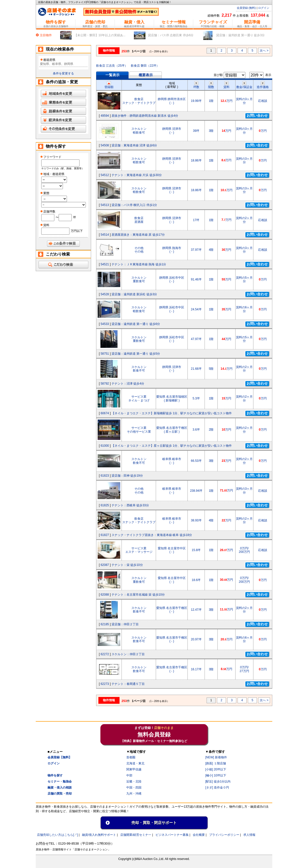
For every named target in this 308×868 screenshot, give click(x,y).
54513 (105, 205)
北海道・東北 (135, 763)
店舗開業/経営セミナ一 (136, 835)
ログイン (264, 8)
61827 (105, 535)
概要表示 (146, 75)
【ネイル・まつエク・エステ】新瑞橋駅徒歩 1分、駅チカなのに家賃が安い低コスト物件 (172, 413)
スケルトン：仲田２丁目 (128, 654)
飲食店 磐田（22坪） (145, 66)
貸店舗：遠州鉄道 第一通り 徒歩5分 (136, 354)
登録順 (109, 85)
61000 (105, 446)
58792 (105, 384)
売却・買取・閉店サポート (154, 823)
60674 (105, 413)
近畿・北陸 (134, 781)
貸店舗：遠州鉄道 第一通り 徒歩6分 (136, 324)
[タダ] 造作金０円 (217, 788)
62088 (105, 595)
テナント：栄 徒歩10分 (127, 565)
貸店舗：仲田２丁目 (125, 624)
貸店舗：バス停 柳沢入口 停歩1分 (134, 205)
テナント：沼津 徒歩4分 (128, 384)
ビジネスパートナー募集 (172, 835)
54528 (105, 294)
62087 (105, 565)
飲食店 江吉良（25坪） (112, 66)
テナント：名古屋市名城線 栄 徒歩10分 (138, 595)
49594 (105, 116)
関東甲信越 (134, 769)
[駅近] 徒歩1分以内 (218, 781)
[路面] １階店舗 (216, 763)
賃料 (226, 85)
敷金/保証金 (244, 85)
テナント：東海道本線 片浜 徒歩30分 (137, 175)
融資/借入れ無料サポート (99, 835)
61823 (105, 476)
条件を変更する (63, 73)
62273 (105, 684)
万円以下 (77, 231)
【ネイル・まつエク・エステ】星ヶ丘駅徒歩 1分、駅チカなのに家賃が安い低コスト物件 (172, 446)
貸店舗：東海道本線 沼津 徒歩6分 (134, 145)
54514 (105, 235)
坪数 (196, 85)
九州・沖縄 (134, 794)
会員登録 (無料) (246, 8)
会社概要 (199, 835)
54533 (105, 324)
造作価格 (263, 85)
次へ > (264, 51)
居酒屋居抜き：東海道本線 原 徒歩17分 (138, 235)
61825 (105, 505)
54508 (105, 145)
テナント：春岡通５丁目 (128, 684)
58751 (105, 354)
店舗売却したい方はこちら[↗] (57, 835)
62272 (105, 654)
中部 (129, 775)
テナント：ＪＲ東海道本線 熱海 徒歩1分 (139, 264)
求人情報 (249, 835)
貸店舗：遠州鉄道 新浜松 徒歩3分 (134, 294)
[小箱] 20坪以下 (216, 769)
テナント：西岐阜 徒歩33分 (130, 505)
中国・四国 (134, 788)
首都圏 (131, 757)
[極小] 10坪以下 (216, 775)
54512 (105, 175)
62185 (105, 624)
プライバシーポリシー (224, 835)
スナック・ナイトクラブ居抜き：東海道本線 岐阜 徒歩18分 (152, 535)
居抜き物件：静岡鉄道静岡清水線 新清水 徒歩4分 (145, 116)
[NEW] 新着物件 (216, 757)
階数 (211, 85)
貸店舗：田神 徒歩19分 (127, 476)
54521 (105, 264)
